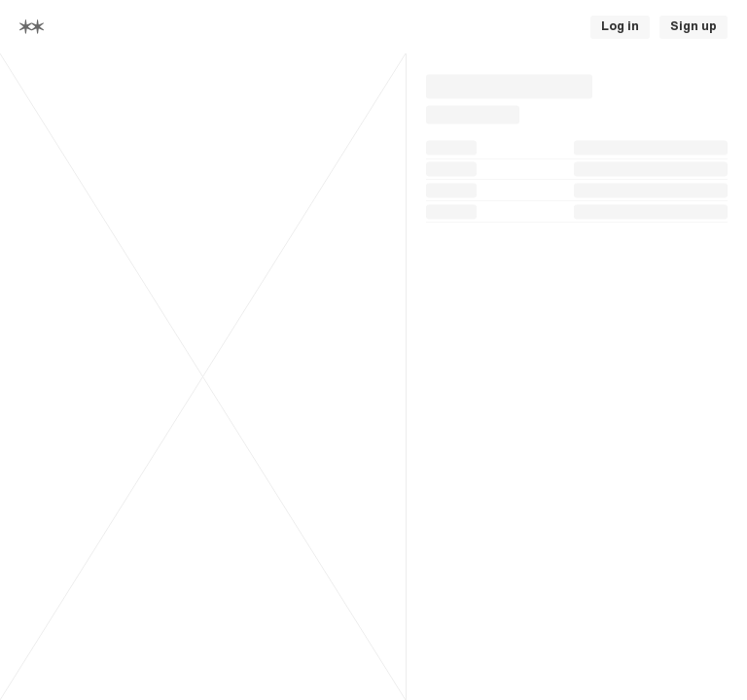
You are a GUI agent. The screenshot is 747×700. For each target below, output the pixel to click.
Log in (620, 26)
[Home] (32, 27)
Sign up (694, 26)
